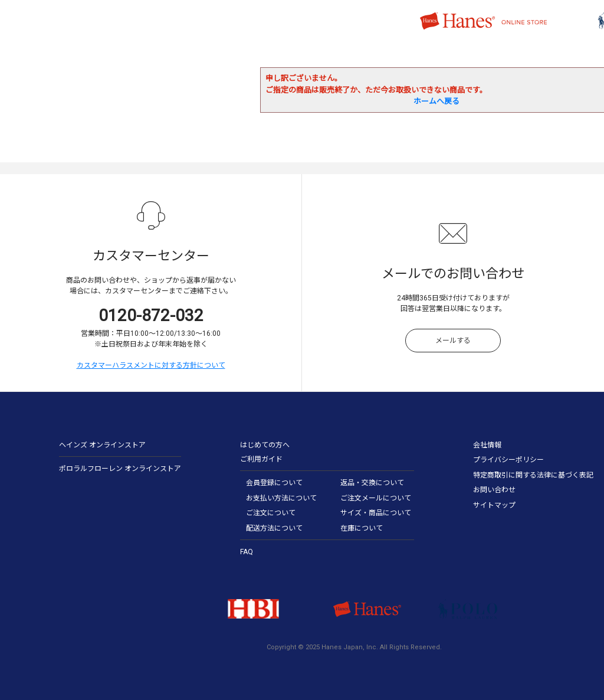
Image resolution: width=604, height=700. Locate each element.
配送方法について (274, 528)
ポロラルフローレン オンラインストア (120, 469)
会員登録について (274, 483)
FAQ (247, 552)
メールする (453, 341)
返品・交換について (372, 483)
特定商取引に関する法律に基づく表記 (533, 475)
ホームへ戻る (436, 101)
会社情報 (487, 445)
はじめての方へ (265, 445)
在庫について (362, 528)
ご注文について (271, 513)
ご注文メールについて (376, 498)
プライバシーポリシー (508, 460)
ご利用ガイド (261, 459)
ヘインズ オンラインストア (102, 445)
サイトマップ (494, 505)
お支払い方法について (281, 498)
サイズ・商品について (376, 513)
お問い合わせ (494, 490)
